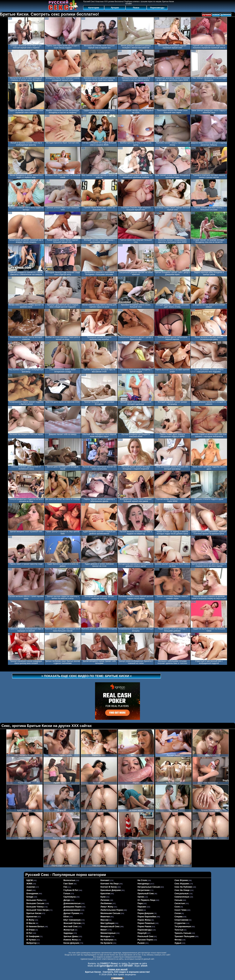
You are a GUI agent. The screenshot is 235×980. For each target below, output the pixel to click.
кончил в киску (109, 887)
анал (29, 890)
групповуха (70, 897)
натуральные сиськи (149, 887)
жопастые (69, 930)
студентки (180, 923)
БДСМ (30, 880)
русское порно (145, 940)
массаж (105, 920)
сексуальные (182, 893)
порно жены (144, 920)
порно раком (144, 926)
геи (65, 887)
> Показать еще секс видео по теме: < (87, 676)
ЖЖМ (29, 884)
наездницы (144, 884)
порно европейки (147, 917)
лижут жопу (107, 907)
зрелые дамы (71, 936)
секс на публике (183, 887)
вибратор (32, 943)
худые (178, 943)
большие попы (35, 900)
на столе (142, 880)
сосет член (181, 910)
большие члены (35, 907)
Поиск (136, 8)
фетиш (178, 940)
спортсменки (181, 920)
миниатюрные (108, 933)
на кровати (106, 943)
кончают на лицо (110, 884)
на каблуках (107, 940)
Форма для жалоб (117, 969)
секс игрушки (182, 884)
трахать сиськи (183, 933)
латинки (105, 900)
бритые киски (34, 913)
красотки (105, 893)
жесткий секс (71, 926)
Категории (94, 8)
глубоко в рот (71, 890)
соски (178, 913)
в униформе (33, 936)
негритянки (144, 890)
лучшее (207, 14)
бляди (30, 897)
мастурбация (108, 923)
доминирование (72, 910)
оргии (141, 897)
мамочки (105, 917)
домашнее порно (73, 907)
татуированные (183, 926)
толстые (179, 930)
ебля (66, 917)
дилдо (67, 900)
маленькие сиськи (110, 913)
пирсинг (142, 907)
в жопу (30, 920)
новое (216, 14)
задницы (68, 933)
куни (103, 897)
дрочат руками (71, 913)
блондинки (32, 893)
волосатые (69, 880)
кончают (105, 880)
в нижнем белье (35, 926)
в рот (29, 933)
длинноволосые (72, 903)
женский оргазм (72, 923)
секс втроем (181, 880)
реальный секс (146, 936)
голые (67, 893)
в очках (31, 930)
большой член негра (38, 910)
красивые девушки (111, 890)
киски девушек (71, 943)
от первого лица (146, 900)
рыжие (141, 943)
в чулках (31, 940)
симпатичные (182, 897)
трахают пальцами (185, 936)
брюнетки (32, 917)
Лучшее (115, 8)
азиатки (31, 887)
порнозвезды (145, 930)
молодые (106, 936)
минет (104, 930)
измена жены (71, 940)
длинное (226, 14)
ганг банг (68, 884)
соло (177, 907)
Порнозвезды (157, 8)
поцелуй (142, 933)
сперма (179, 917)
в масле (31, 923)
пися (140, 910)
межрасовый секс (110, 926)
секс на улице (182, 890)
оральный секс (146, 893)
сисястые (180, 903)
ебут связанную (72, 920)
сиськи (178, 900)
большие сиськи (35, 903)
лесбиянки (106, 903)
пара (140, 903)
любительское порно (112, 910)
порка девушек (146, 913)
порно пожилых (146, 923)
